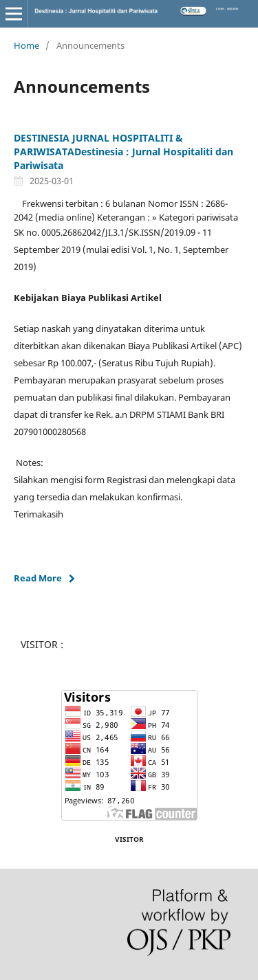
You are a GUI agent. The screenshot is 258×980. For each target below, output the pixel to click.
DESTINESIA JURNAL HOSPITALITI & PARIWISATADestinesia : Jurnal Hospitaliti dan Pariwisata (123, 152)
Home (26, 45)
